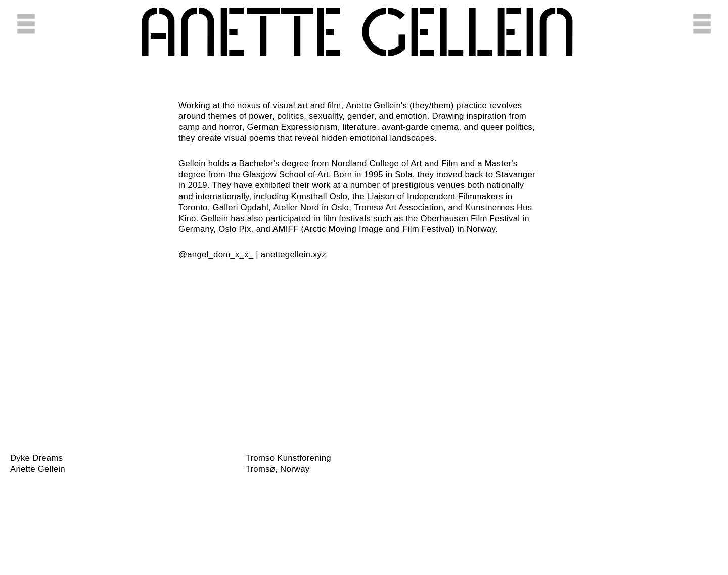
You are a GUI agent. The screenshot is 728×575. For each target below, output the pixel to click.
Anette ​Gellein (357, 35)
